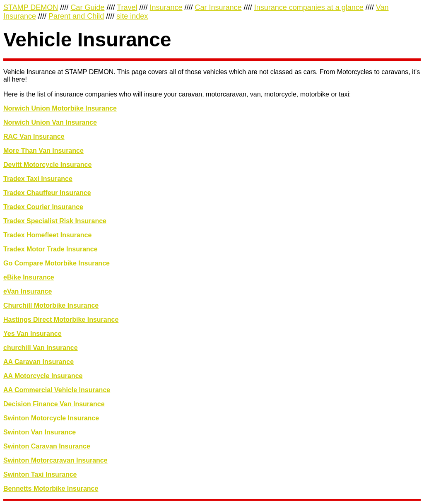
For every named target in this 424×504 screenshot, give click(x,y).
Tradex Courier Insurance (43, 207)
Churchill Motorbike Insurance (51, 305)
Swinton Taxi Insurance (40, 474)
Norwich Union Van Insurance (50, 122)
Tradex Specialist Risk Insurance (55, 221)
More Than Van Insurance (43, 151)
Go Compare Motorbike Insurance (57, 263)
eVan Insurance (28, 291)
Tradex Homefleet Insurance (47, 235)
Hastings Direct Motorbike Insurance (61, 320)
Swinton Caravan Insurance (47, 446)
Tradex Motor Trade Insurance (51, 249)
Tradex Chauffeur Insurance (47, 193)
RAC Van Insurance (34, 136)
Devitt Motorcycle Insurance (47, 165)
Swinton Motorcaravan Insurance (55, 460)
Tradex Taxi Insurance (38, 179)
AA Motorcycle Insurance (43, 376)
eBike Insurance (29, 277)
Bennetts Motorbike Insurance (51, 488)
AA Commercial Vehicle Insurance (57, 390)
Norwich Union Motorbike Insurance (60, 108)
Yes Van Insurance (33, 334)
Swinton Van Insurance (40, 432)
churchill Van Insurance (41, 348)
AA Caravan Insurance (39, 362)
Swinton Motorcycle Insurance (51, 418)
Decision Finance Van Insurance (54, 404)
